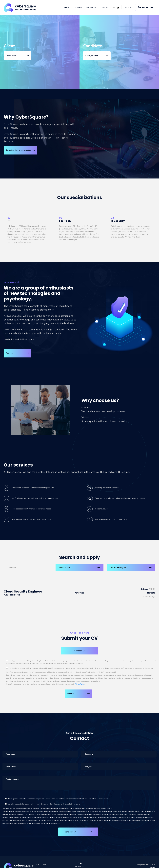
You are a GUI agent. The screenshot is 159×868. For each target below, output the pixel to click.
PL (131, 7)
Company (78, 7)
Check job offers (92, 56)
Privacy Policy (80, 685)
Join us (105, 7)
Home (66, 7)
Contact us (143, 7)
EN (126, 7)
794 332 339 (41, 866)
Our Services (92, 7)
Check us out (11, 56)
